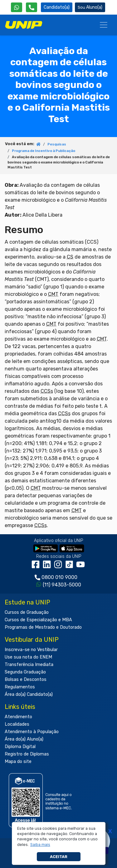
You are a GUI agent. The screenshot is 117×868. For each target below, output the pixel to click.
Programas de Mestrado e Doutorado (43, 627)
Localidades (17, 724)
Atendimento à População (32, 732)
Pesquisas (57, 144)
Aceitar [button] (59, 857)
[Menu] (104, 25)
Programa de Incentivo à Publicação (44, 151)
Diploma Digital (20, 747)
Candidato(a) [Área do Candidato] (57, 7)
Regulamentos (20, 687)
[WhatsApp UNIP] (17, 7)
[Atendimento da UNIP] (32, 7)
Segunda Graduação (25, 672)
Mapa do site (18, 762)
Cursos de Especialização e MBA (38, 620)
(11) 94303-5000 (62, 585)
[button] (40, 845)
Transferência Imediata (29, 665)
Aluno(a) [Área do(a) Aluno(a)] (90, 7)
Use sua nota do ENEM (28, 657)
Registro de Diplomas (27, 754)
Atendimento (18, 717)
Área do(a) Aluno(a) (24, 739)
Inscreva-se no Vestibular (31, 650)
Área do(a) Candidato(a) (29, 694)
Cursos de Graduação (27, 612)
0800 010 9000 (59, 577)
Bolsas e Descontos (26, 680)
